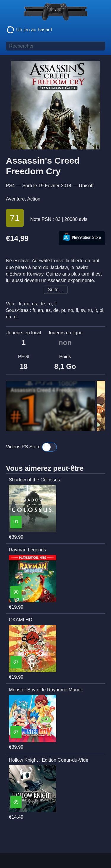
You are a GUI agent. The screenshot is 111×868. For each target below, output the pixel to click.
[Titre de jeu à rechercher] (55, 46)
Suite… (55, 290)
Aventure (15, 199)
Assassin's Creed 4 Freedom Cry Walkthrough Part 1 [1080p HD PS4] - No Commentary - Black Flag (51, 390)
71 (15, 218)
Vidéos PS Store (31, 447)
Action (34, 199)
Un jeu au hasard (29, 30)
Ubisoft (86, 186)
